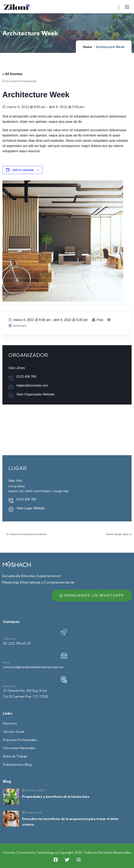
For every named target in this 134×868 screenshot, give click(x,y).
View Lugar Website (31, 508)
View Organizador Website (35, 394)
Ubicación (10, 686)
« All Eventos (12, 74)
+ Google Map (60, 491)
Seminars (20, 326)
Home (87, 47)
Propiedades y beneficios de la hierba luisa (56, 797)
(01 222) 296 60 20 (17, 643)
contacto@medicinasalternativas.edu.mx (33, 667)
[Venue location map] (67, 429)
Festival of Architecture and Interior (28, 534)
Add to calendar (23, 170)
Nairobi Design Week (118, 534)
